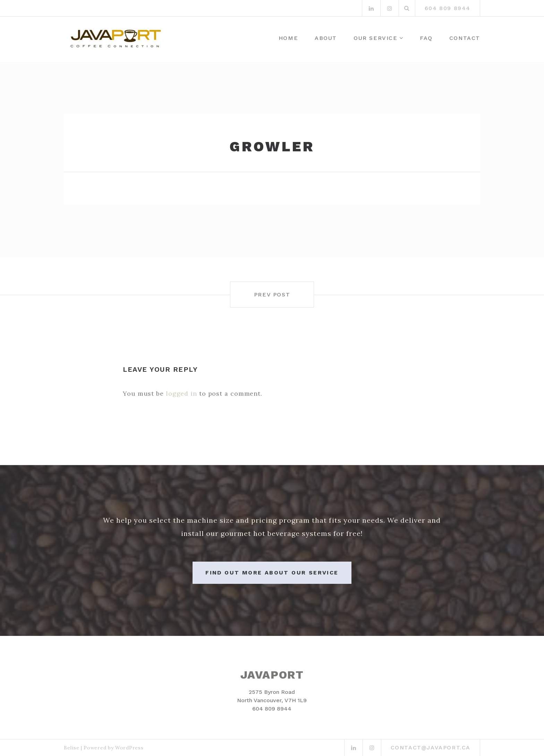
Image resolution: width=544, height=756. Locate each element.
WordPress (129, 748)
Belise (71, 748)
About (326, 38)
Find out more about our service (272, 573)
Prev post (272, 295)
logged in (181, 393)
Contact (465, 38)
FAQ (426, 38)
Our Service (376, 38)
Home (288, 38)
